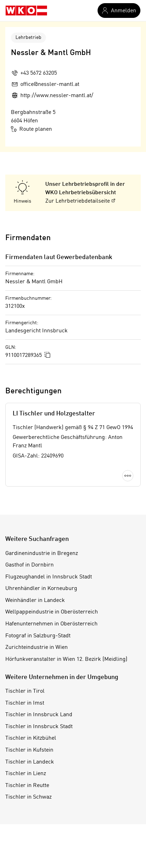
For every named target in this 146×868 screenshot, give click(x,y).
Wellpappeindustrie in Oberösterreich (52, 612)
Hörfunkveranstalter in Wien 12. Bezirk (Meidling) (66, 659)
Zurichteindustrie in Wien (36, 647)
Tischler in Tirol (25, 691)
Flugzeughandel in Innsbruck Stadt (49, 577)
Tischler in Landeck (30, 762)
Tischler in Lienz (26, 774)
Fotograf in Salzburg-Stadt (38, 636)
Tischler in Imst (25, 703)
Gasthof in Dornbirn (29, 565)
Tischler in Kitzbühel (31, 738)
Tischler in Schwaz (28, 797)
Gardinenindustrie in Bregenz (42, 554)
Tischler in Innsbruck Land (39, 715)
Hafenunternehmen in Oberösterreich (51, 624)
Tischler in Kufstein (29, 750)
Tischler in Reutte (27, 786)
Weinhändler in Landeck (35, 601)
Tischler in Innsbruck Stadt (39, 727)
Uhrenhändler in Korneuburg (41, 589)
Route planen (31, 129)
